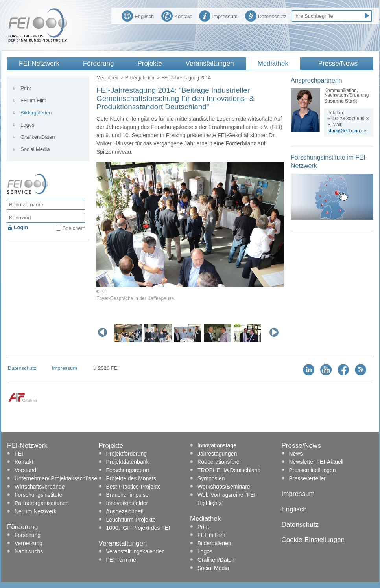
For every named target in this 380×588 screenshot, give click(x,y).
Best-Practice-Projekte (134, 487)
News (296, 454)
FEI (19, 454)
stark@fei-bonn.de (347, 131)
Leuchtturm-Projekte (131, 520)
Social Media (35, 149)
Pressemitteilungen (313, 470)
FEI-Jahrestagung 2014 (186, 78)
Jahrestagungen (217, 454)
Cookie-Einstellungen (313, 540)
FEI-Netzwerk (39, 63)
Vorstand (25, 470)
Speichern (74, 228)
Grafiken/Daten (38, 137)
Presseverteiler (307, 478)
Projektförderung (127, 454)
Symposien (211, 478)
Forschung (28, 535)
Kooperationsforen (220, 462)
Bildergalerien (140, 78)
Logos (27, 125)
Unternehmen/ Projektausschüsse (56, 478)
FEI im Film (33, 100)
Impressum (218, 15)
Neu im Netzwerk (36, 511)
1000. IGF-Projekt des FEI (138, 528)
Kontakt (176, 15)
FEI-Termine (121, 560)
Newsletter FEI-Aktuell (316, 462)
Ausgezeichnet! (125, 511)
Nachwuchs (29, 551)
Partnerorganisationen (42, 503)
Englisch (138, 15)
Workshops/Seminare (224, 487)
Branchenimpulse (127, 495)
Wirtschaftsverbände (40, 487)
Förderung (98, 63)
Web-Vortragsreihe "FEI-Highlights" (227, 499)
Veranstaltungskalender (135, 551)
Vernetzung (29, 543)
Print (26, 88)
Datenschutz (266, 15)
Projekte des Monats (131, 478)
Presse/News (338, 63)
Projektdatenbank (128, 462)
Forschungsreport (128, 470)
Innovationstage (217, 445)
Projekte (149, 63)
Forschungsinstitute (38, 495)
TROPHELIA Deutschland (229, 470)
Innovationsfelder (127, 503)
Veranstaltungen (210, 63)
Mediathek (273, 63)
